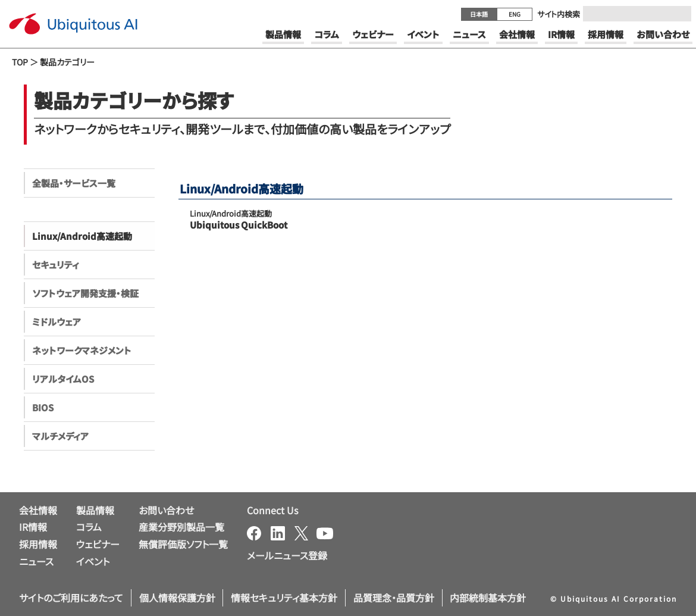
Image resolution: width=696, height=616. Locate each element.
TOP (20, 62)
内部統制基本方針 (488, 598)
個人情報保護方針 (177, 598)
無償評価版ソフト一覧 (183, 544)
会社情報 (38, 510)
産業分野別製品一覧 (181, 527)
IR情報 (33, 527)
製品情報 (95, 510)
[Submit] (679, 14)
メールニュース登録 (287, 555)
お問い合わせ (166, 510)
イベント (93, 561)
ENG (515, 14)
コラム (89, 527)
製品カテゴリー (67, 62)
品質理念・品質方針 (394, 598)
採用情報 (38, 544)
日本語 (479, 14)
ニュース (36, 561)
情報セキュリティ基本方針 (284, 598)
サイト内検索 (559, 14)
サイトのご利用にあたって (71, 598)
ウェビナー (98, 544)
